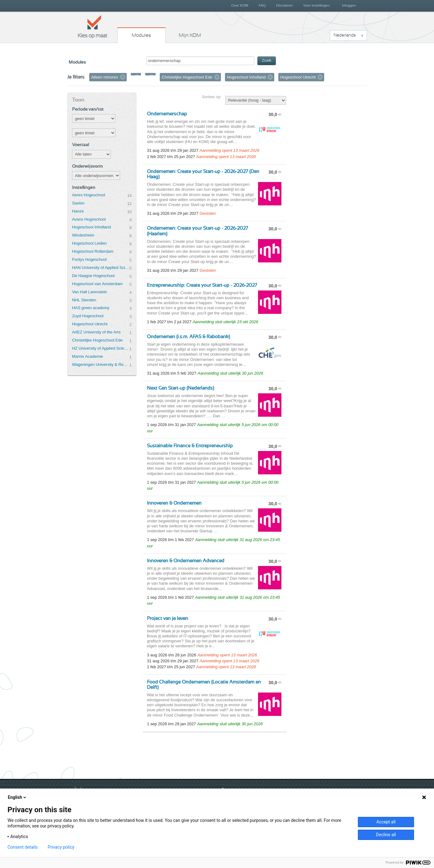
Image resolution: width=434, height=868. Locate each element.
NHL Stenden (84, 300)
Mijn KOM (190, 35)
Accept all (386, 822)
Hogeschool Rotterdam (93, 251)
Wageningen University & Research (101, 364)
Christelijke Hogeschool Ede (97, 340)
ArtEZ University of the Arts (96, 332)
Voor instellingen (317, 5)
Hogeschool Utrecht (90, 324)
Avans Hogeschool (89, 219)
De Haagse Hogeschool (93, 276)
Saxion (78, 203)
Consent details (23, 847)
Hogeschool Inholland (92, 227)
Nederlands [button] (345, 35)
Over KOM (240, 5)
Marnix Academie (88, 356)
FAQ (262, 5)
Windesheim (83, 235)
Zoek (267, 61)
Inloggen (349, 5)
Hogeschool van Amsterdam (97, 284)
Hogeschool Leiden (89, 243)
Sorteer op (211, 97)
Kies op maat (93, 26)
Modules (141, 35)
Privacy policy (61, 847)
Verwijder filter (123, 77)
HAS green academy (91, 308)
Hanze (78, 211)
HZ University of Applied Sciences (101, 348)
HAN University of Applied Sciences (101, 268)
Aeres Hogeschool (89, 195)
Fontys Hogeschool (89, 259)
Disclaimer (285, 5)
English (17, 797)
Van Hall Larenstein (90, 292)
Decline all (386, 835)
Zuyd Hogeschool (88, 316)
